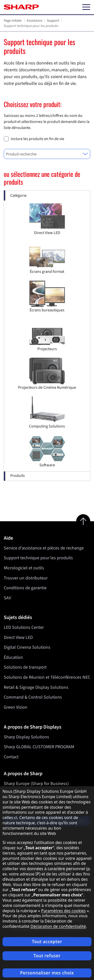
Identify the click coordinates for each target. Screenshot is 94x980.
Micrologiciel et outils (24, 568)
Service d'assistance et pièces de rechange (44, 548)
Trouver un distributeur (26, 578)
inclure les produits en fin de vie (37, 139)
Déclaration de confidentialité (58, 926)
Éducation (13, 657)
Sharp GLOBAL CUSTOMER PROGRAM (39, 747)
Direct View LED (18, 638)
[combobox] (47, 154)
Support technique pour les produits (38, 558)
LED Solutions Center (24, 627)
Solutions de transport (25, 667)
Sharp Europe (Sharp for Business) (36, 784)
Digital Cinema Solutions (27, 648)
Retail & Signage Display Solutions (36, 687)
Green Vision (16, 707)
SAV (7, 598)
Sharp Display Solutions (26, 737)
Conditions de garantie (25, 588)
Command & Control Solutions (33, 697)
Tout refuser (47, 956)
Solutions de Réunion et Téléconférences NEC (47, 677)
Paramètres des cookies (63, 911)
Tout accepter (47, 942)
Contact (11, 757)
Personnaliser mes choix (47, 973)
